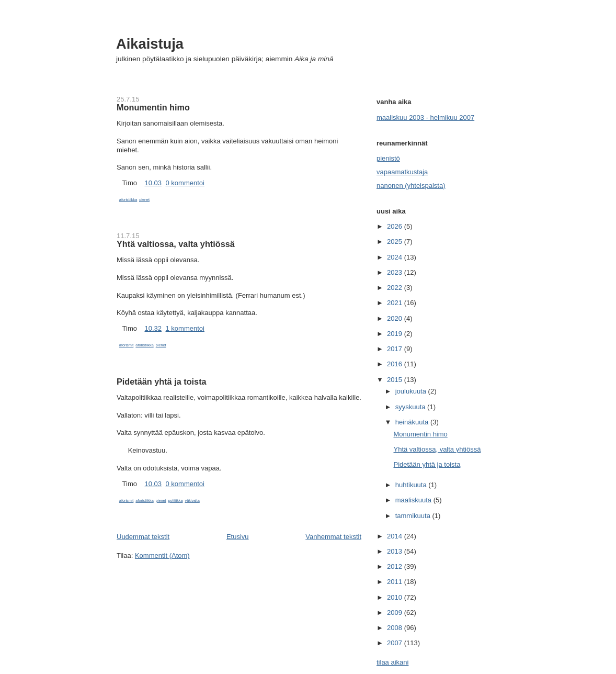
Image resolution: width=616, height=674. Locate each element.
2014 (396, 536)
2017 (396, 349)
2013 (396, 551)
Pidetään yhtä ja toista (162, 381)
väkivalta (192, 501)
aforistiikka (128, 200)
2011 (396, 582)
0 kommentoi (185, 183)
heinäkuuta (413, 422)
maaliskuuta (414, 500)
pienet (144, 200)
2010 (396, 597)
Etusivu (238, 537)
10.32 (153, 328)
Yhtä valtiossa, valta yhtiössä (176, 244)
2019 (396, 334)
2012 (396, 566)
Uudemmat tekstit (143, 537)
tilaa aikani (392, 662)
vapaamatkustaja (402, 172)
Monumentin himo (153, 107)
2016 (396, 364)
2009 (396, 613)
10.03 (153, 183)
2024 (396, 257)
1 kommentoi (185, 328)
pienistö (388, 158)
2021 (396, 303)
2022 (396, 288)
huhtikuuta (412, 485)
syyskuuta (411, 407)
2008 (396, 628)
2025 (396, 241)
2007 (396, 643)
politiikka (176, 501)
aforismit (126, 345)
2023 (396, 272)
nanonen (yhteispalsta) (411, 186)
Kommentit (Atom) (162, 555)
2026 (396, 226)
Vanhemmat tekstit (333, 537)
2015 (396, 380)
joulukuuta (412, 391)
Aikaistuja (150, 44)
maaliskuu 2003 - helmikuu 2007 (425, 117)
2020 (396, 318)
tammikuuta (414, 516)
